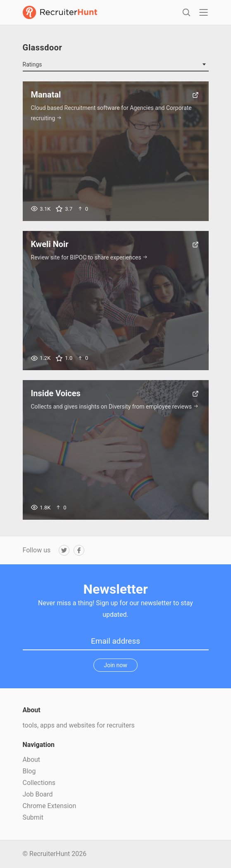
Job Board (38, 794)
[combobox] (116, 65)
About (32, 760)
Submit (33, 817)
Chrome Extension (50, 806)
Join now (115, 665)
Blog (29, 771)
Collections (39, 783)
